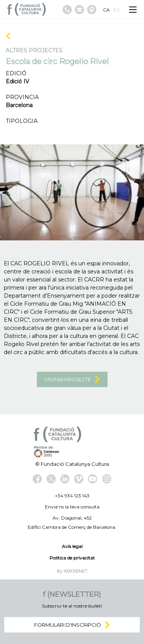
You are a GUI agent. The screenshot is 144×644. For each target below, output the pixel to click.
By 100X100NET (72, 571)
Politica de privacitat (72, 558)
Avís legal (72, 546)
